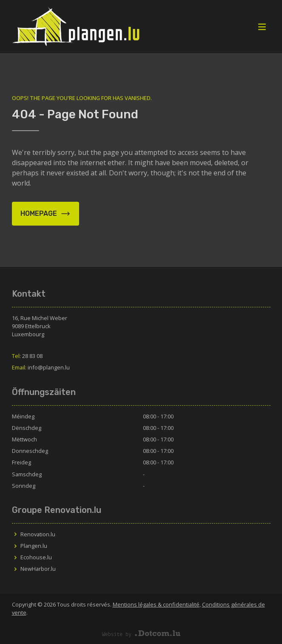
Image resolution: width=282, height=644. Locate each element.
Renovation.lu (34, 534)
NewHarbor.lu (34, 569)
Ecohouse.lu (32, 557)
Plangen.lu (30, 546)
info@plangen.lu (41, 367)
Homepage (46, 214)
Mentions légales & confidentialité (156, 604)
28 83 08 (27, 356)
